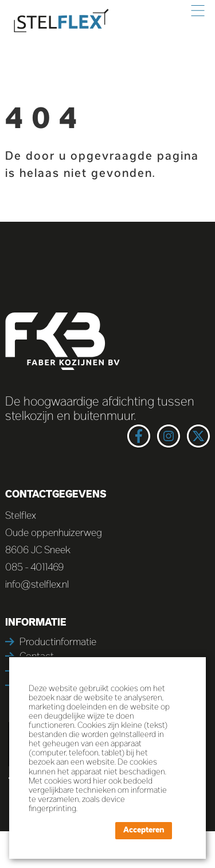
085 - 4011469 (34, 568)
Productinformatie (58, 643)
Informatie (36, 623)
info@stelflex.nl (37, 585)
